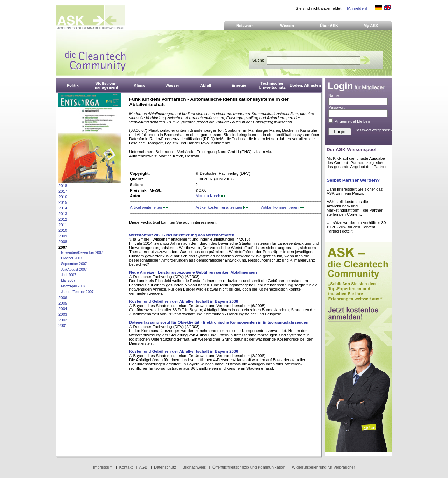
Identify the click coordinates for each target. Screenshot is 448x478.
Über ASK (329, 26)
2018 (63, 186)
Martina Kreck (211, 196)
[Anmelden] (357, 8)
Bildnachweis (194, 467)
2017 (63, 191)
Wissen (287, 26)
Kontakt (126, 467)
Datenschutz (165, 467)
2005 (63, 303)
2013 (63, 214)
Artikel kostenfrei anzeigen (222, 207)
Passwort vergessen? (374, 130)
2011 (63, 225)
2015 (63, 202)
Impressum (103, 467)
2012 (63, 219)
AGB (143, 467)
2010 (63, 230)
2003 (63, 314)
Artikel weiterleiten (149, 207)
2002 (63, 320)
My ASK (371, 26)
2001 (63, 326)
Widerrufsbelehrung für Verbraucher (324, 467)
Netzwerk (245, 26)
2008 (63, 242)
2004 (63, 309)
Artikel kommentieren (283, 207)
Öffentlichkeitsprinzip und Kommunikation (249, 467)
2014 (63, 208)
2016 (63, 197)
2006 (63, 298)
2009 (63, 236)
